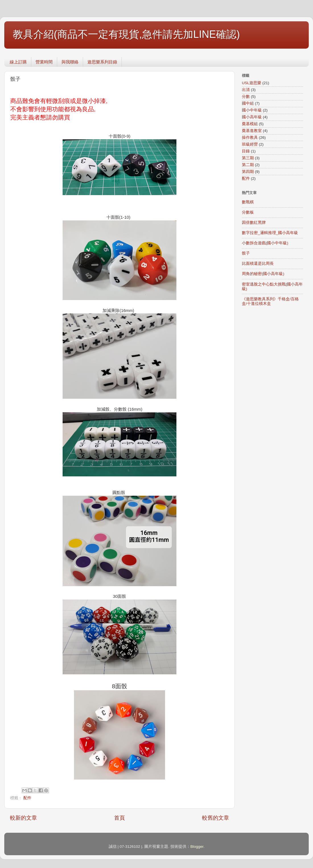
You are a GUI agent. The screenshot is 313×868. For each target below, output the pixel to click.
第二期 (248, 165)
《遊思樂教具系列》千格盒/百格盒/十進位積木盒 (270, 301)
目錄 (246, 151)
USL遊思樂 (252, 83)
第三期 (248, 158)
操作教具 (250, 138)
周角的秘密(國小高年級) (263, 274)
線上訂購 (18, 62)
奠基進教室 (252, 131)
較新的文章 (23, 818)
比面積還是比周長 (258, 263)
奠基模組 (250, 124)
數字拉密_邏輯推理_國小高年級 (270, 233)
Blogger (197, 847)
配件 (27, 798)
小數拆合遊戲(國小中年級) (265, 243)
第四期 (248, 172)
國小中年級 (252, 110)
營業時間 (44, 62)
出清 (246, 90)
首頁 (120, 818)
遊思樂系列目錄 (102, 62)
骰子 (246, 253)
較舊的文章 (216, 818)
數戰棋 (248, 202)
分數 (246, 97)
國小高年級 (252, 117)
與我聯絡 (70, 62)
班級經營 (250, 144)
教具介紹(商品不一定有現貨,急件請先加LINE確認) (126, 34)
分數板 (248, 212)
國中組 (248, 103)
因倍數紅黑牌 (254, 223)
